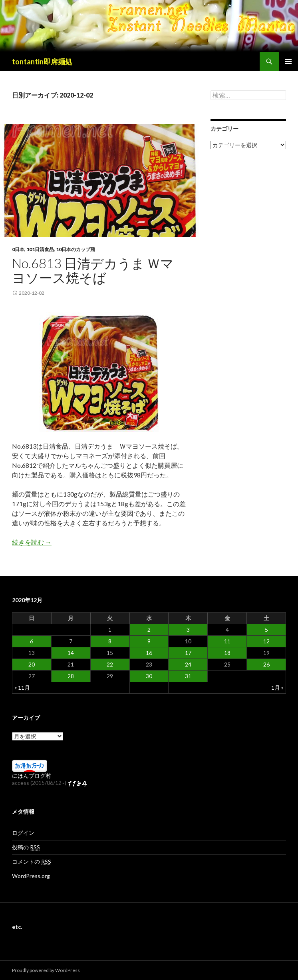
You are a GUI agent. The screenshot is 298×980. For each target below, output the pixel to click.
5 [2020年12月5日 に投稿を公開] (266, 630)
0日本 (18, 249)
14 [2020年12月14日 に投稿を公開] (71, 653)
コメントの (32, 862)
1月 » (277, 688)
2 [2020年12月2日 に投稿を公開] (149, 630)
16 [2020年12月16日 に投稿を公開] (149, 653)
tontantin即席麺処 (42, 62)
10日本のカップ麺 (75, 249)
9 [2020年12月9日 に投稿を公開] (149, 641)
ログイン (23, 833)
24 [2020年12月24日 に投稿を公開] (188, 664)
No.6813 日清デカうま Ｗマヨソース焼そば (93, 270)
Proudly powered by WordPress (46, 970)
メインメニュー (288, 62)
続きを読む (32, 542)
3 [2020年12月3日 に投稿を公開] (188, 630)
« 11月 (22, 688)
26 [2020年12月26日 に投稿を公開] (266, 664)
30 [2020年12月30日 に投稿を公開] (149, 676)
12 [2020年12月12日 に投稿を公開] (266, 641)
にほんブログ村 (32, 775)
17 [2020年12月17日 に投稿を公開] (188, 653)
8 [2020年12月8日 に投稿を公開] (110, 641)
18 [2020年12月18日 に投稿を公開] (227, 653)
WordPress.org (31, 876)
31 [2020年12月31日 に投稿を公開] (188, 676)
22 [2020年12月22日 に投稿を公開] (110, 664)
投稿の (26, 847)
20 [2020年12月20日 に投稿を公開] (32, 664)
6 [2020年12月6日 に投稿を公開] (32, 641)
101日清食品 (40, 249)
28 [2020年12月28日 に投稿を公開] (71, 676)
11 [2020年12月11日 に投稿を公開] (227, 641)
